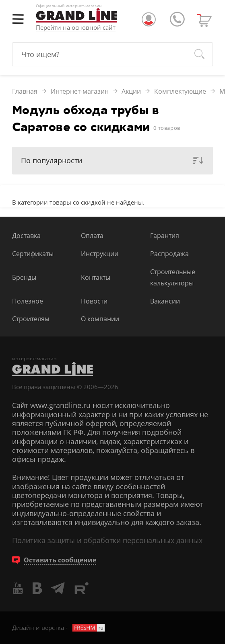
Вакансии (165, 301)
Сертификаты (33, 253)
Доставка (26, 235)
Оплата (92, 235)
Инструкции (100, 253)
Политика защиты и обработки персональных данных (107, 540)
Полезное (28, 301)
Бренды (24, 277)
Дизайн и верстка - (59, 628)
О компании (100, 319)
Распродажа (169, 253)
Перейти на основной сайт (76, 28)
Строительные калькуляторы (173, 277)
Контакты (96, 277)
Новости (94, 301)
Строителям (31, 319)
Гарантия (165, 235)
